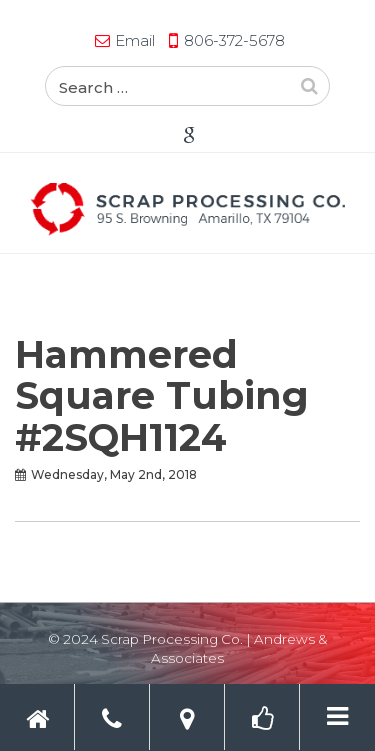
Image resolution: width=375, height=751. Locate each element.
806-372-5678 (234, 40)
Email (135, 40)
